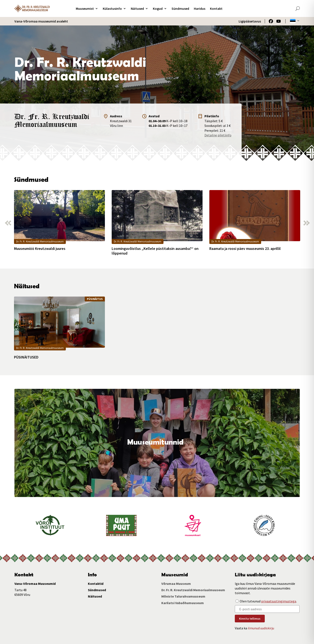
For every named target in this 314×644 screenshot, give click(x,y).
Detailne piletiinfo (218, 135)
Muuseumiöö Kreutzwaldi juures (40, 249)
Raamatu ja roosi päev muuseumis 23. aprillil (245, 249)
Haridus (200, 8)
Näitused (137, 8)
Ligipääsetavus (250, 21)
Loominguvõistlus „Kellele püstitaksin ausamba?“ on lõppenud (155, 251)
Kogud (158, 8)
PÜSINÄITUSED (26, 357)
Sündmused (180, 8)
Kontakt (216, 8)
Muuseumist (85, 8)
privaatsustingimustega (279, 601)
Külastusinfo (112, 8)
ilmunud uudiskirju (261, 628)
